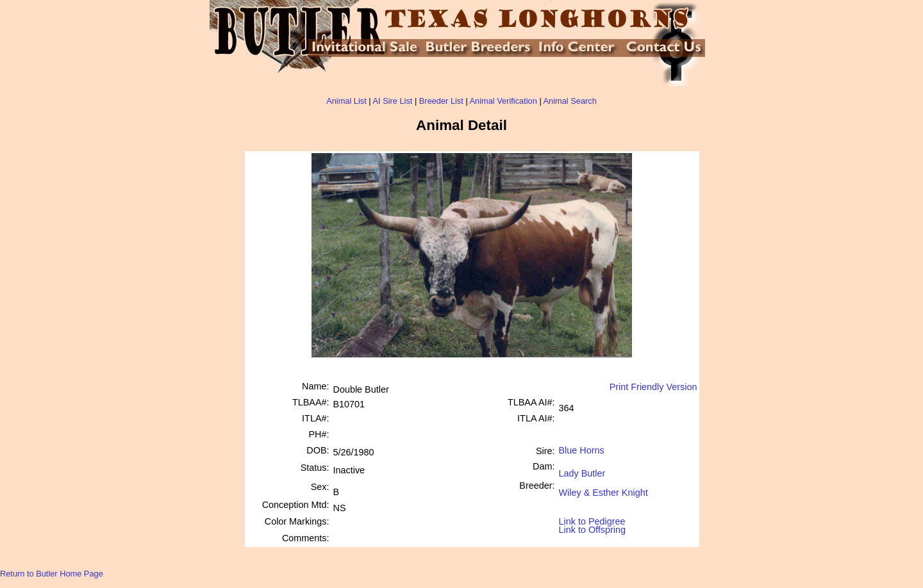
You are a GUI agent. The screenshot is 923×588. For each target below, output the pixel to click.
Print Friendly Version (653, 387)
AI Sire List (393, 101)
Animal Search (570, 101)
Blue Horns (582, 450)
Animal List (346, 101)
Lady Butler (582, 469)
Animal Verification (503, 101)
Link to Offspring (593, 527)
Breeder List (441, 101)
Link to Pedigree (592, 520)
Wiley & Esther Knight (603, 488)
